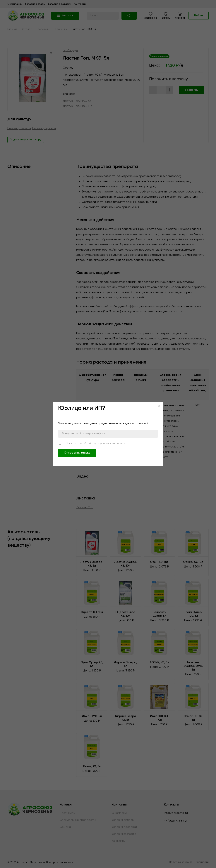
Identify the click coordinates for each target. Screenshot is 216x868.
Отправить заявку (77, 453)
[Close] (159, 406)
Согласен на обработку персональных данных (95, 443)
